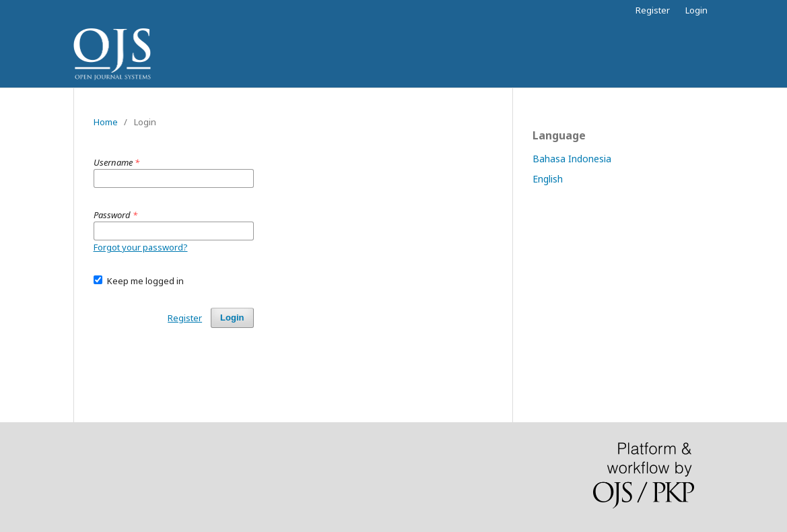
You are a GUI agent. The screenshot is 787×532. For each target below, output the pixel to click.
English (548, 179)
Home (106, 122)
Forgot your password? (141, 247)
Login (696, 10)
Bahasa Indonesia (572, 159)
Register (653, 10)
